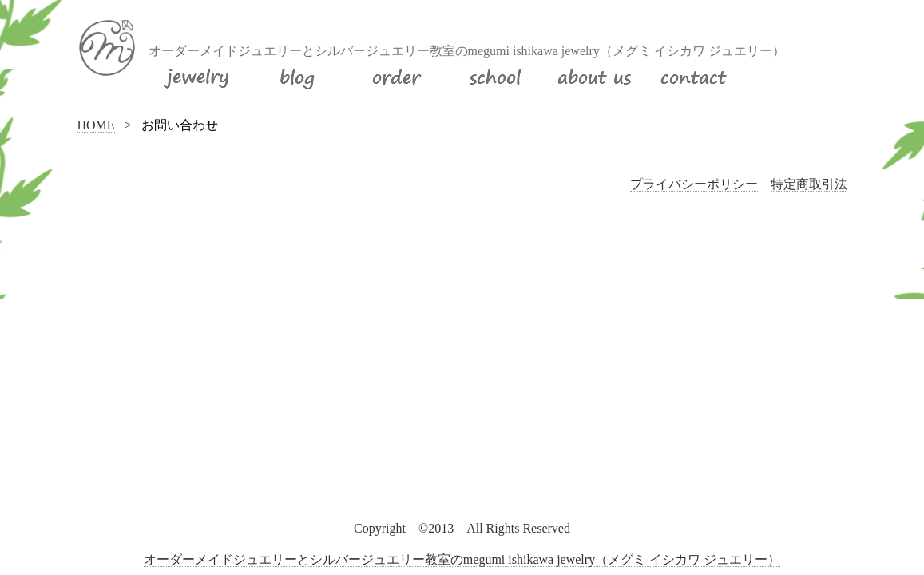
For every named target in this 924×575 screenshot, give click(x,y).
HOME (96, 125)
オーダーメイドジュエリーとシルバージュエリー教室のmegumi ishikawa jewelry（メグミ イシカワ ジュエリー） (462, 559)
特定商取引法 (809, 184)
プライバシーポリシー (694, 184)
